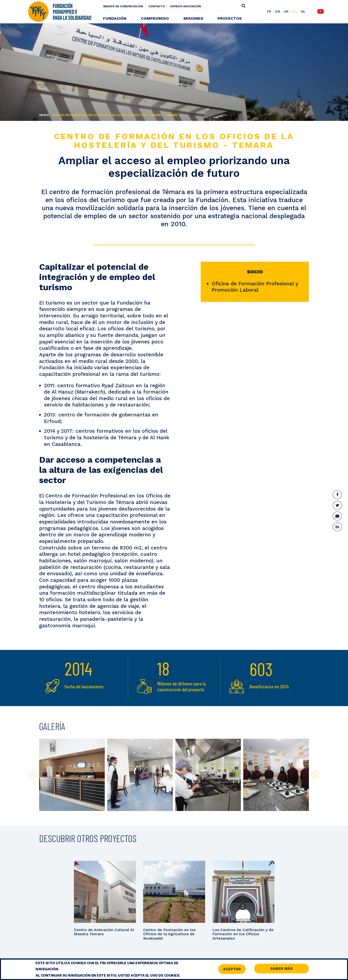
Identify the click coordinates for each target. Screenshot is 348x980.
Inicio (44, 115)
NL (303, 12)
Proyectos (230, 18)
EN (278, 12)
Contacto (157, 6)
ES (295, 12)
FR (269, 12)
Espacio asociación (186, 6)
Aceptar (232, 969)
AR (286, 12)
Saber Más (282, 969)
